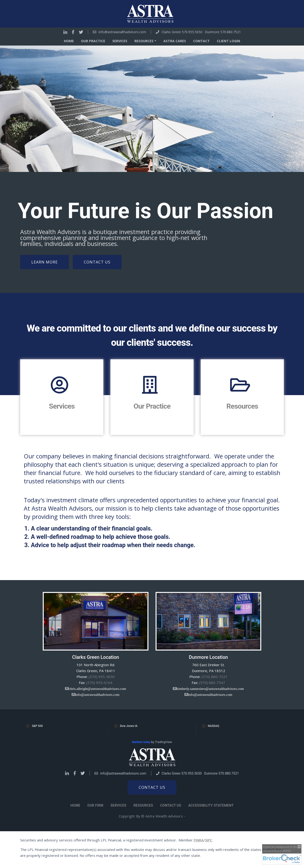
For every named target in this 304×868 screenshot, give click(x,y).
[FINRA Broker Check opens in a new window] (282, 854)
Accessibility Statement (211, 805)
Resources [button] (144, 41)
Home (69, 41)
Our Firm (95, 805)
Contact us (152, 787)
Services (120, 41)
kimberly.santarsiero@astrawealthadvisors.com (210, 689)
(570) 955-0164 (99, 683)
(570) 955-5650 (102, 677)
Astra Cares (175, 41)
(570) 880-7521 (214, 677)
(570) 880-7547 (212, 683)
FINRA (199, 840)
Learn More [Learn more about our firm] (45, 262)
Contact (201, 41)
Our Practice (93, 41)
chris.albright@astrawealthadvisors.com (97, 689)
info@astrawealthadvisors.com (122, 32)
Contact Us (97, 262)
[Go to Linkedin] (65, 32)
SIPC (209, 840)
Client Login (228, 41)
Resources (242, 406)
